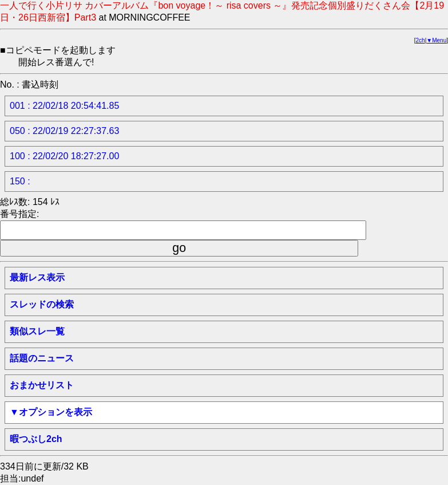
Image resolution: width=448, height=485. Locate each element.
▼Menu (436, 40)
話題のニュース (42, 358)
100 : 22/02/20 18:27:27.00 (64, 156)
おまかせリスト (42, 385)
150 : (20, 181)
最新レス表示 (37, 277)
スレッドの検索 (42, 304)
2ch (421, 40)
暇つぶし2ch (36, 439)
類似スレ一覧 (37, 331)
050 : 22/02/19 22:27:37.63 (64, 131)
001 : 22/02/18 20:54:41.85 (64, 106)
